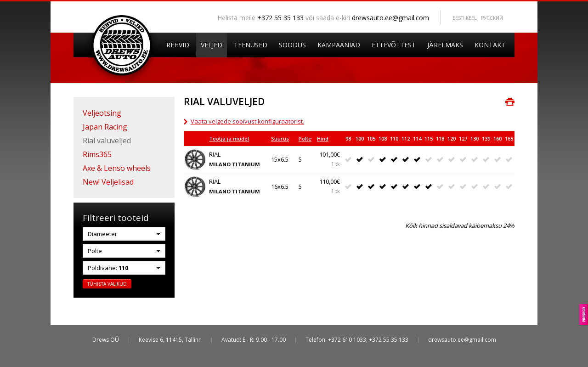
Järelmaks (445, 45)
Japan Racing (105, 127)
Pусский (492, 18)
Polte (305, 138)
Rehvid (178, 45)
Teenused (251, 45)
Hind (323, 138)
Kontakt (490, 45)
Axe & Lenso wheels (117, 168)
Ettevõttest (394, 45)
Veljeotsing (102, 113)
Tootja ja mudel (229, 138)
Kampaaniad (339, 45)
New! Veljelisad (108, 182)
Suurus (280, 138)
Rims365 (97, 154)
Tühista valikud (107, 284)
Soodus (292, 45)
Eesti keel (464, 18)
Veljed (212, 45)
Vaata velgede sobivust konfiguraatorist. (247, 121)
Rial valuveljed (107, 141)
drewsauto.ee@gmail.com (390, 18)
